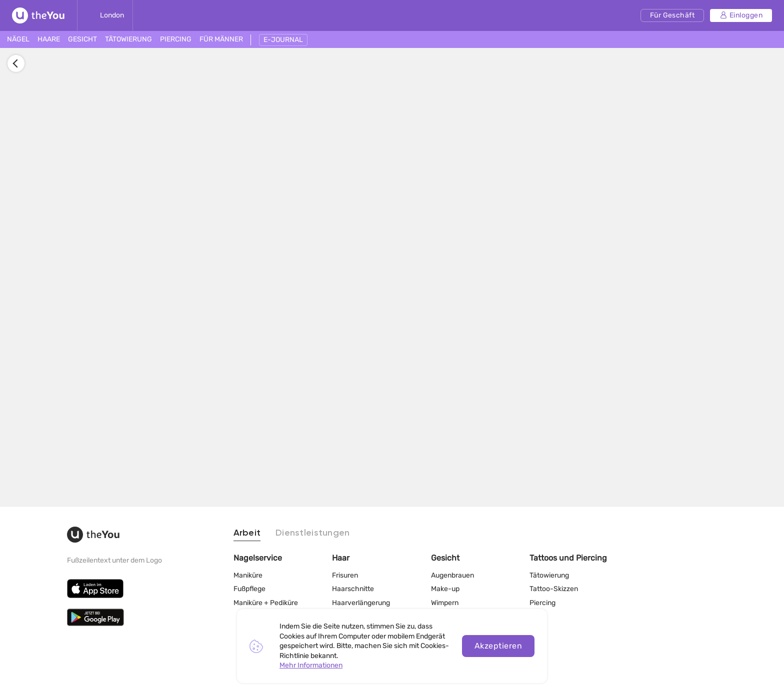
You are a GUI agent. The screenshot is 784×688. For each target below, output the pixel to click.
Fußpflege (249, 587)
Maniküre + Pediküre (266, 601)
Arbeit (247, 531)
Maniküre (248, 573)
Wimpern (445, 601)
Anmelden (173, 269)
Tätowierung (549, 573)
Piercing (542, 601)
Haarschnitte (353, 587)
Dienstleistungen (312, 531)
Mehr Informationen (311, 665)
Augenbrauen (452, 573)
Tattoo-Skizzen (554, 587)
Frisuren (345, 573)
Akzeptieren (498, 646)
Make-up (445, 587)
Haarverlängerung (361, 601)
